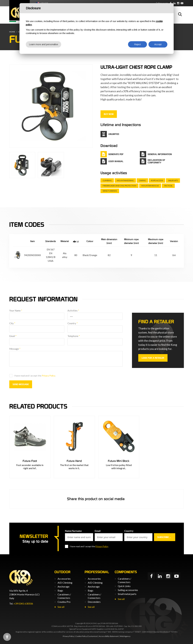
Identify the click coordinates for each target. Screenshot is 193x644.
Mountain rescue (150, 186)
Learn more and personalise (43, 44)
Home (12, 32)
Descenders (94, 602)
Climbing (107, 180)
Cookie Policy (81, 636)
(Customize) (92, 636)
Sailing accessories (128, 590)
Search (180, 14)
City (12, 323)
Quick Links (124, 586)
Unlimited (114, 134)
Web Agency (125, 636)
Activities (73, 311)
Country (73, 323)
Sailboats (173, 180)
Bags (60, 590)
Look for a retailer (153, 358)
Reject (137, 44)
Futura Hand (74, 461)
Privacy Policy (49, 376)
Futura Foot (30, 461)
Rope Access (157, 180)
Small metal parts (127, 594)
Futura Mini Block (119, 461)
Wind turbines (110, 191)
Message (15, 349)
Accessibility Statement (109, 636)
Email (13, 336)
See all (61, 607)
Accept (158, 44)
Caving (142, 180)
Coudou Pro (64, 602)
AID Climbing (65, 583)
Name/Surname (73, 531)
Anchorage (63, 586)
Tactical (168, 186)
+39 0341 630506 (23, 603)
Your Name (16, 311)
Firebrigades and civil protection (119, 186)
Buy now (109, 114)
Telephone (74, 336)
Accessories (64, 579)
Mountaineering (125, 180)
